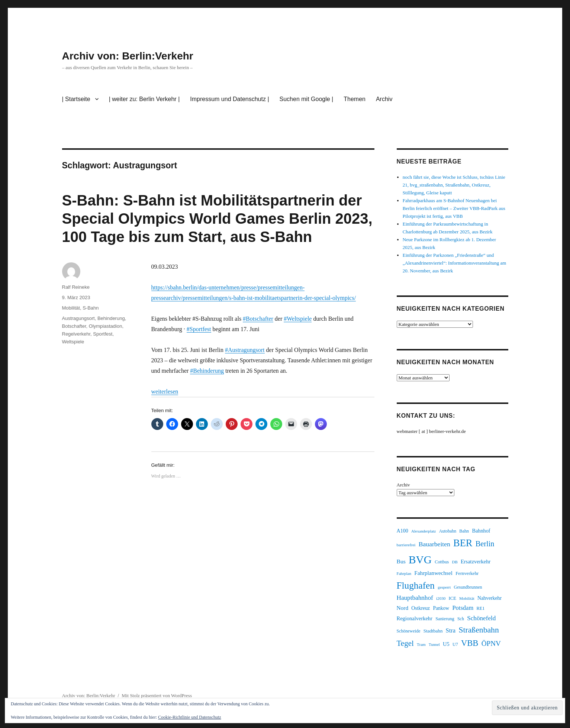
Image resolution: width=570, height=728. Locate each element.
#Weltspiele (298, 319)
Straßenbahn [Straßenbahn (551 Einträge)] (479, 630)
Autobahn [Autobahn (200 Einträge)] (448, 531)
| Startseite (76, 99)
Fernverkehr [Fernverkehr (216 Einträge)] (467, 573)
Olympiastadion (106, 326)
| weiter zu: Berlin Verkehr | (144, 99)
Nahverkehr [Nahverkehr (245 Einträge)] (490, 598)
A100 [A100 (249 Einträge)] (402, 531)
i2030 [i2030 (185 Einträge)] (441, 598)
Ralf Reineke (76, 287)
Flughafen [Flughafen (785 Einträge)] (416, 585)
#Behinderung (207, 371)
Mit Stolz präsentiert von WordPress (157, 695)
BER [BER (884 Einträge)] (463, 543)
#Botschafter (258, 319)
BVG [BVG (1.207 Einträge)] (420, 560)
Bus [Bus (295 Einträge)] (401, 561)
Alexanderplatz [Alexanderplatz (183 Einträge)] (424, 531)
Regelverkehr (76, 334)
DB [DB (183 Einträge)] (455, 562)
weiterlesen (165, 391)
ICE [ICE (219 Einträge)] (453, 598)
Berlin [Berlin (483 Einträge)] (485, 544)
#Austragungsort (245, 350)
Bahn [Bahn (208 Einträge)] (464, 531)
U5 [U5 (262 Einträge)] (446, 644)
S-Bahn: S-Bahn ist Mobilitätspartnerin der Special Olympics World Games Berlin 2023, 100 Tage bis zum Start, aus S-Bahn (217, 219)
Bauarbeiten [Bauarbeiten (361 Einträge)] (434, 544)
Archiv (384, 99)
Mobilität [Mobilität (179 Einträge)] (467, 598)
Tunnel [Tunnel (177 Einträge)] (434, 645)
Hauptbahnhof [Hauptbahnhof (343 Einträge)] (415, 598)
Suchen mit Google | (307, 99)
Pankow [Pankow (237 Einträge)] (441, 608)
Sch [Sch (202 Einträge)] (461, 619)
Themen (355, 99)
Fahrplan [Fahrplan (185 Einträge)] (404, 573)
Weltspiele (73, 342)
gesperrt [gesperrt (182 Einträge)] (444, 587)
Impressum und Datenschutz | (229, 99)
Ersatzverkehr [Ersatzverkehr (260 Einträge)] (476, 562)
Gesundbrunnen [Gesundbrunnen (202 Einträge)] (468, 587)
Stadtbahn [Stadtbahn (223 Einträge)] (433, 631)
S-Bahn (91, 308)
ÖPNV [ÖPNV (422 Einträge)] (491, 643)
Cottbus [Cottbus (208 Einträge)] (442, 562)
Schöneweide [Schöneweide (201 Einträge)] (409, 631)
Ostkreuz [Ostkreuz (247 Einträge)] (421, 608)
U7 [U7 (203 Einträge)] (455, 644)
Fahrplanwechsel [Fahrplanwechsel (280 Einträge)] (433, 573)
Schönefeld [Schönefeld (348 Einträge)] (481, 618)
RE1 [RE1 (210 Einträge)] (481, 608)
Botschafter (74, 326)
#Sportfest (199, 329)
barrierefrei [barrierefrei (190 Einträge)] (406, 545)
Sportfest (103, 334)
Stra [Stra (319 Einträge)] (451, 630)
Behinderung (111, 318)
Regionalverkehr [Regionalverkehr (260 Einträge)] (415, 618)
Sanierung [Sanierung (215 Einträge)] (445, 619)
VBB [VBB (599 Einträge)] (470, 643)
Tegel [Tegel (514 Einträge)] (405, 643)
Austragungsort (78, 318)
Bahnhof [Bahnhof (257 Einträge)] (481, 531)
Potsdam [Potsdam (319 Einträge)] (463, 608)
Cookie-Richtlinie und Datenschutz (189, 717)
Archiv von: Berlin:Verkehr (128, 56)
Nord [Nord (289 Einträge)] (403, 608)
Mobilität (71, 308)
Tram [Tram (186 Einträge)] (421, 644)
